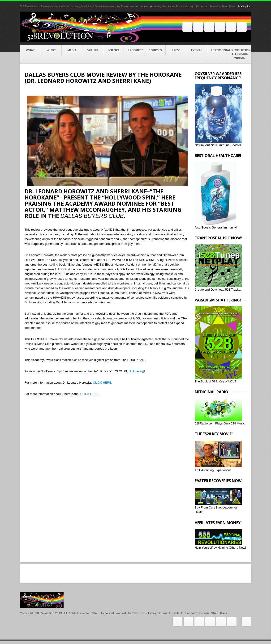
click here (135, 371)
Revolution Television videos (241, 54)
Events (197, 50)
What (30, 50)
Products (135, 50)
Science (114, 50)
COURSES (155, 50)
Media (72, 50)
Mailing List (245, 6)
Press (176, 50)
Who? (51, 50)
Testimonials (219, 50)
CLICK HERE (102, 383)
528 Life (93, 50)
